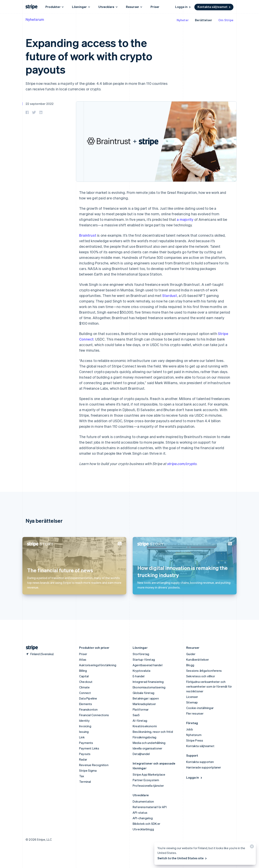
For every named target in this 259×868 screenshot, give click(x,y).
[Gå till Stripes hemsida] (30, 648)
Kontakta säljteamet (214, 7)
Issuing (84, 732)
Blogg (190, 665)
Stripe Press (195, 740)
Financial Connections (94, 715)
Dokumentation (143, 801)
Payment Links (89, 748)
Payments (86, 743)
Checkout (86, 682)
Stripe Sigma (88, 770)
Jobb (190, 729)
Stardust (170, 295)
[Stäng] (251, 847)
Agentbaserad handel (148, 665)
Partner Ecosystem (146, 780)
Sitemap (192, 702)
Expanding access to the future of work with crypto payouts (89, 56)
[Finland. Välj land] (40, 654)
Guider (191, 654)
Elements (86, 704)
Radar (83, 759)
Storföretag (141, 654)
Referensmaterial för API (150, 807)
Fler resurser (195, 713)
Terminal (85, 782)
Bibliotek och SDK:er (146, 824)
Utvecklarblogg (143, 829)
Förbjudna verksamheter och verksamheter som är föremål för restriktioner (209, 686)
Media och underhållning (149, 743)
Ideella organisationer (147, 748)
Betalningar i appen (146, 698)
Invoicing (85, 726)
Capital (84, 676)
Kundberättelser (198, 659)
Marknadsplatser (144, 704)
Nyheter (183, 20)
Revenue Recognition (94, 765)
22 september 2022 (40, 104)
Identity (84, 721)
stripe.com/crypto (182, 464)
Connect (85, 693)
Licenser (192, 697)
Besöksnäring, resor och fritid (153, 732)
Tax (82, 776)
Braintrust (88, 235)
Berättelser (203, 20)
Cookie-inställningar (200, 708)
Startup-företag (144, 659)
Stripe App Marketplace (149, 774)
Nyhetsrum (35, 19)
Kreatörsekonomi (145, 726)
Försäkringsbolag (144, 737)
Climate (84, 687)
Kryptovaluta (141, 671)
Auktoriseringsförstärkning (98, 665)
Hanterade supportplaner (204, 767)
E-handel (139, 676)
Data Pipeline (88, 698)
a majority (185, 219)
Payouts (85, 754)
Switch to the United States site (182, 858)
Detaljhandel (141, 754)
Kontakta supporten (200, 762)
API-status (140, 812)
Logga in (183, 7)
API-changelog (143, 818)
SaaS (136, 715)
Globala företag (143, 693)
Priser (155, 7)
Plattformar (141, 709)
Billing (83, 671)
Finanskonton (88, 709)
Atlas (83, 659)
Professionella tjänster (148, 786)
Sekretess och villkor (201, 676)
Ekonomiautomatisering (149, 687)
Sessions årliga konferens (204, 671)
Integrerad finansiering (148, 682)
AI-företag (140, 721)
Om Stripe (226, 20)
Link (82, 737)
